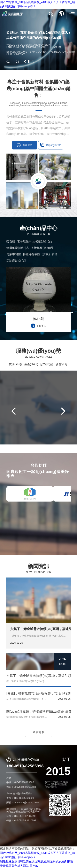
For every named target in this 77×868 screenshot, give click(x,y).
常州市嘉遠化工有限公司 (37, 856)
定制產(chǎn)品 (16, 261)
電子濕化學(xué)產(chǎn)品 (34, 241)
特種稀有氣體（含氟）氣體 (40, 254)
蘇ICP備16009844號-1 (51, 860)
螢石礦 (11, 241)
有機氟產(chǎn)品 (42, 248)
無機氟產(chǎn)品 (18, 248)
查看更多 (39, 732)
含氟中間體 (14, 254)
